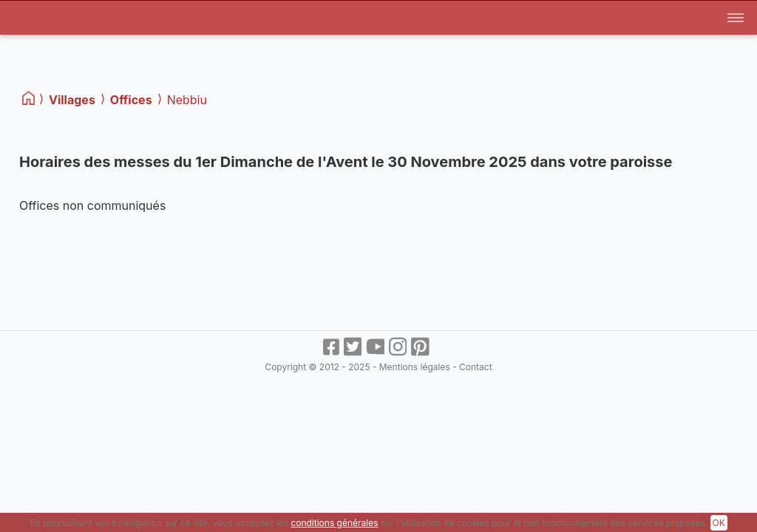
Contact (476, 367)
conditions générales (334, 523)
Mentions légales (415, 367)
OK (719, 523)
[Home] (29, 98)
